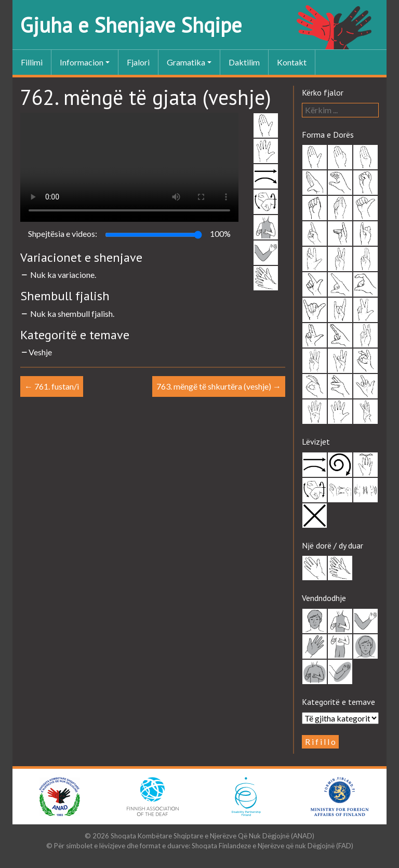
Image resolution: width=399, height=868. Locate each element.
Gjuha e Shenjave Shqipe (131, 25)
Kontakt (292, 62)
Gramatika (186, 62)
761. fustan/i (52, 386)
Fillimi (32, 62)
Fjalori (138, 62)
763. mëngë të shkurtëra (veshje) (219, 386)
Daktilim (244, 62)
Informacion (82, 62)
